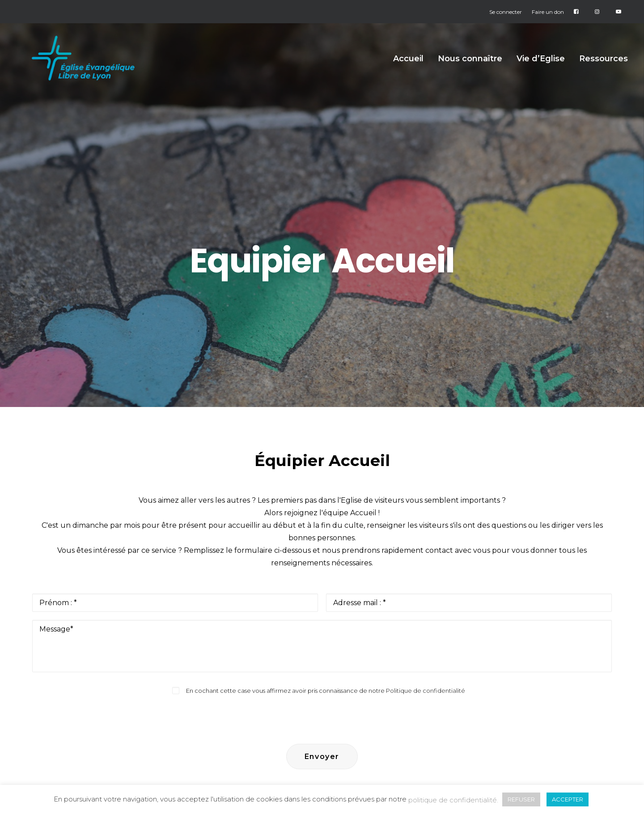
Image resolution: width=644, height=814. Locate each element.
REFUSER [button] (521, 799)
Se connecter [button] (506, 12)
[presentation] (322, 543)
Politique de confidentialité (426, 519)
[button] (75, 727)
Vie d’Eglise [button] (541, 69)
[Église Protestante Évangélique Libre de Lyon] (92, 69)
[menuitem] (508, 12)
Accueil (408, 69)
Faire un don (548, 12)
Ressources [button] (604, 69)
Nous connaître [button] (470, 69)
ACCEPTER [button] (568, 799)
